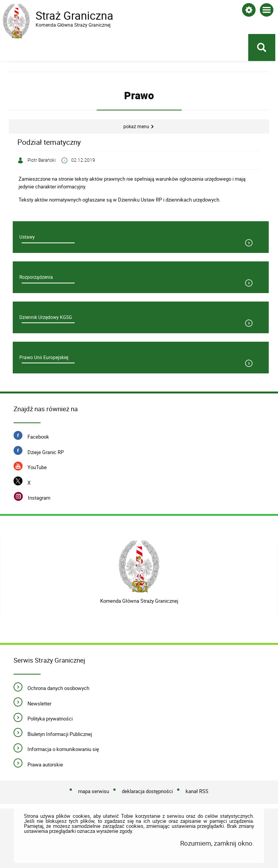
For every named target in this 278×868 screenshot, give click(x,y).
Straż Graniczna (65, 16)
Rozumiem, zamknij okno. (217, 843)
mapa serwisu (94, 791)
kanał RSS (197, 791)
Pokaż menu (136, 126)
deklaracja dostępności (147, 791)
